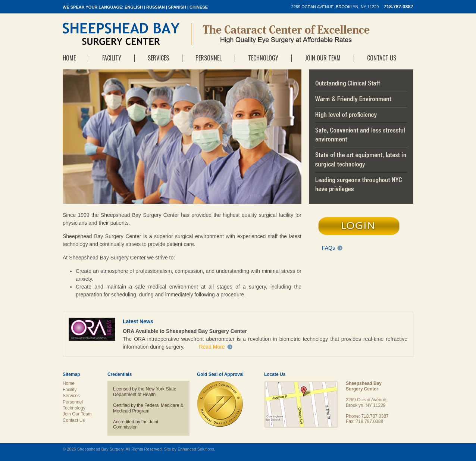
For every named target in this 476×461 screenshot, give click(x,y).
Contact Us (382, 58)
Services (158, 58)
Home (69, 58)
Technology (263, 58)
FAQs (328, 248)
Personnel (209, 58)
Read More (212, 347)
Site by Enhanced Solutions (189, 449)
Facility (112, 58)
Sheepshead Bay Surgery (121, 34)
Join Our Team (323, 58)
